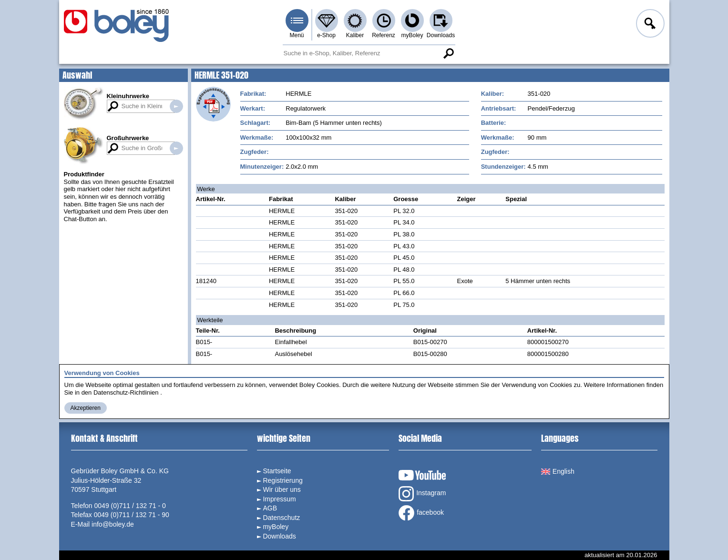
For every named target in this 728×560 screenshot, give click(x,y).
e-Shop (326, 35)
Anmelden (649, 25)
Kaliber (355, 35)
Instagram (422, 494)
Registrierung (282, 480)
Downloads (441, 35)
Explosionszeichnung (213, 104)
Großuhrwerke (128, 138)
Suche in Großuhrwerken (176, 148)
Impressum (279, 499)
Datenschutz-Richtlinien (126, 392)
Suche (449, 53)
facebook (421, 513)
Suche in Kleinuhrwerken (176, 106)
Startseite (277, 471)
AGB (270, 508)
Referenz (384, 35)
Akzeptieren (86, 408)
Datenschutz (281, 518)
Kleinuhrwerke (128, 96)
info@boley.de (113, 524)
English (558, 471)
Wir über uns (282, 489)
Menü (297, 35)
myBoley (412, 35)
